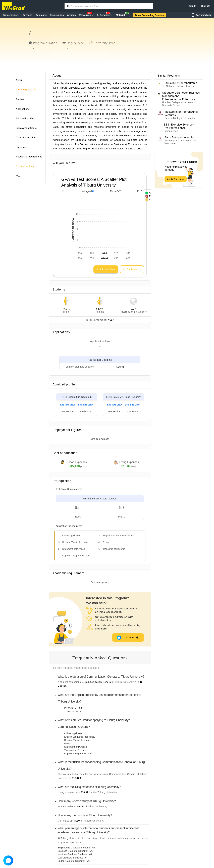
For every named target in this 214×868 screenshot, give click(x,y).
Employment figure (26, 128)
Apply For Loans (176, 179)
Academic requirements (29, 157)
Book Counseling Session (150, 15)
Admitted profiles (25, 118)
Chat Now (128, 638)
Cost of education (26, 137)
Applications (23, 109)
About (19, 80)
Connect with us (25, 166)
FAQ (18, 176)
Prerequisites (23, 147)
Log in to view (68, 405)
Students (21, 99)
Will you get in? (26, 90)
